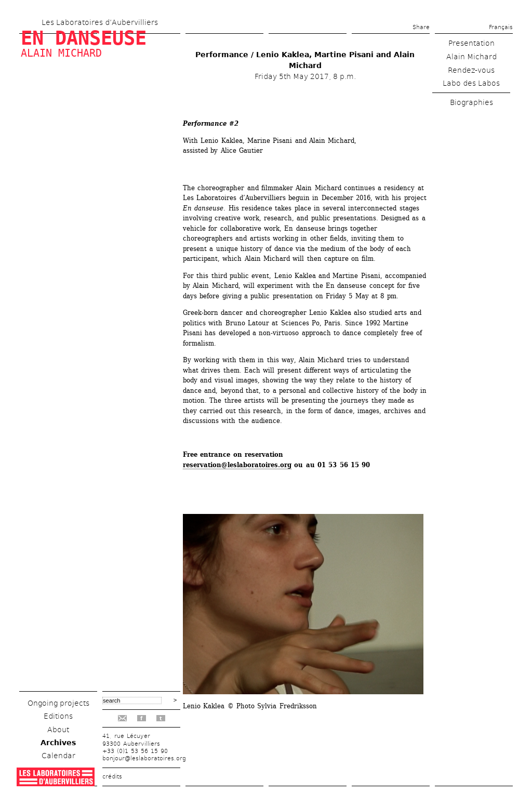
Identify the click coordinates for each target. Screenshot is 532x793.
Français (501, 27)
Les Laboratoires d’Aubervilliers (100, 22)
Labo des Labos (471, 83)
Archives (58, 743)
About (58, 730)
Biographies (471, 102)
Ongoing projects (58, 703)
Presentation (471, 43)
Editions (58, 716)
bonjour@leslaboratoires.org (144, 758)
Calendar (58, 756)
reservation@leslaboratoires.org (237, 465)
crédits (112, 777)
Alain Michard (61, 53)
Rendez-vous (471, 70)
